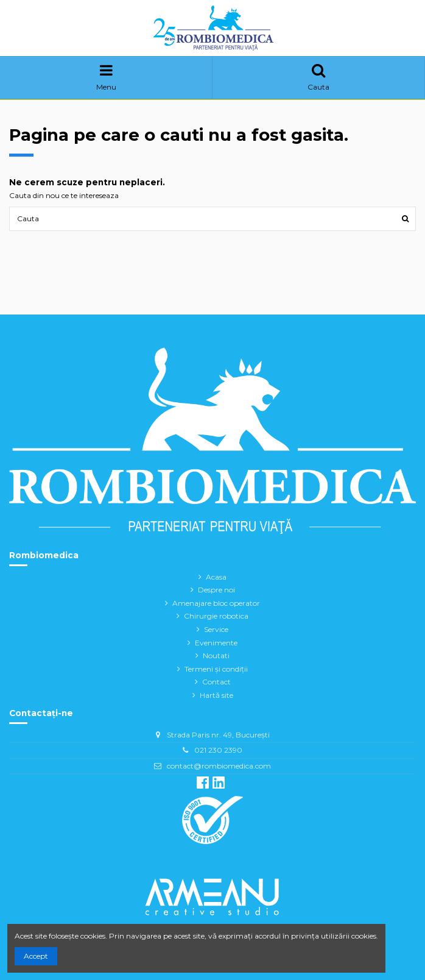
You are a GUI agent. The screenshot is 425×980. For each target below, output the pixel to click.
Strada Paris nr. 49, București (218, 735)
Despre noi (216, 590)
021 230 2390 (218, 750)
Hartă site (216, 695)
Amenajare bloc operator (216, 603)
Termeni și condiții (216, 669)
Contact (216, 682)
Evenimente (216, 643)
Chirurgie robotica (216, 616)
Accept (36, 956)
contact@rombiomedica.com (219, 766)
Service (216, 629)
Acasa (216, 577)
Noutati (216, 655)
